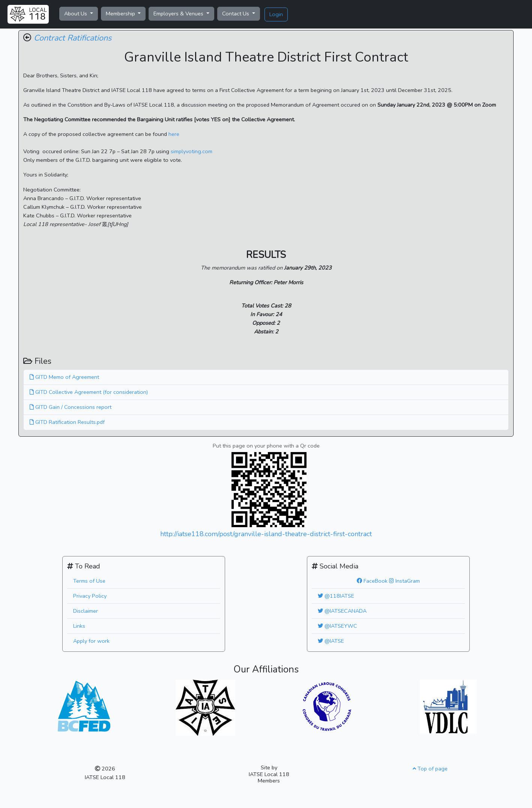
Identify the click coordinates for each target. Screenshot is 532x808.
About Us (76, 14)
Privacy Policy (90, 596)
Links (79, 626)
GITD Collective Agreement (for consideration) (89, 392)
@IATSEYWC (337, 626)
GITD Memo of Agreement (64, 377)
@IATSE (331, 641)
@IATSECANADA (342, 611)
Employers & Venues (179, 14)
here (174, 134)
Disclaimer (86, 611)
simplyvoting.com (192, 151)
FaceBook (372, 581)
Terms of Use (89, 581)
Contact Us (236, 14)
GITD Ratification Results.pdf (67, 422)
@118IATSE (336, 596)
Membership (121, 14)
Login (276, 14)
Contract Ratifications (73, 38)
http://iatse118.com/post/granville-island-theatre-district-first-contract (266, 534)
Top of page (430, 769)
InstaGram (404, 581)
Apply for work (91, 641)
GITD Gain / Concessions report (71, 407)
